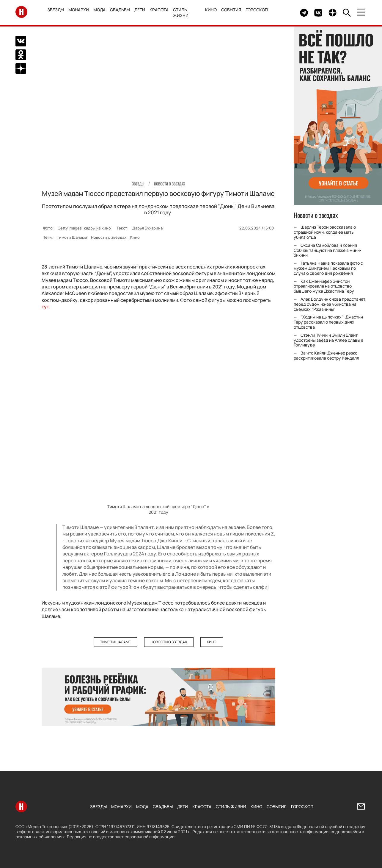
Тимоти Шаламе (72, 237)
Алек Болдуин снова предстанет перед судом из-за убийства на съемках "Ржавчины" (330, 304)
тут (45, 307)
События (231, 10)
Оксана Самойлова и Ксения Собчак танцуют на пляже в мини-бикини (328, 250)
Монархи (79, 10)
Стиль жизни (181, 13)
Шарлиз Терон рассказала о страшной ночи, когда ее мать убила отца (325, 232)
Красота (160, 10)
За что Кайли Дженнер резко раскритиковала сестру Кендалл (326, 355)
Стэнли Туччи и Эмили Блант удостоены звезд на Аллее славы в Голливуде (329, 340)
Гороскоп (257, 10)
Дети (140, 10)
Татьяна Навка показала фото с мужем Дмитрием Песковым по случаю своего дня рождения (328, 268)
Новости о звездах (109, 237)
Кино (211, 10)
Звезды (56, 10)
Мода (100, 10)
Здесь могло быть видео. (282, 13)
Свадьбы (121, 10)
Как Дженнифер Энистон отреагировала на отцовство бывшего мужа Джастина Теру (324, 286)
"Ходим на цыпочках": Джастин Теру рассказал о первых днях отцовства (328, 322)
